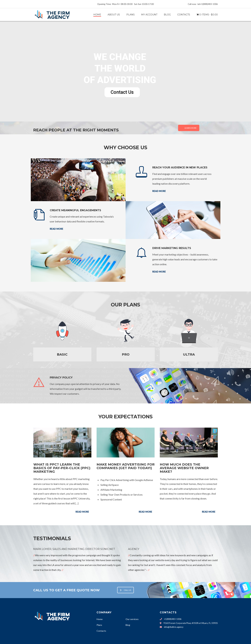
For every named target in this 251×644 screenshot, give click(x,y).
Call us (126, 590)
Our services (132, 619)
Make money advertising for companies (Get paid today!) (126, 466)
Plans (99, 625)
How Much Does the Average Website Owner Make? (184, 468)
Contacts (101, 631)
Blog (128, 625)
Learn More (191, 128)
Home (97, 15)
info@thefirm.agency (174, 627)
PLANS (131, 15)
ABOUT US (114, 15)
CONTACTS (184, 15)
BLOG (167, 15)
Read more (159, 191)
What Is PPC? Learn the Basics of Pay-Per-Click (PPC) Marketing (62, 468)
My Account (149, 15)
